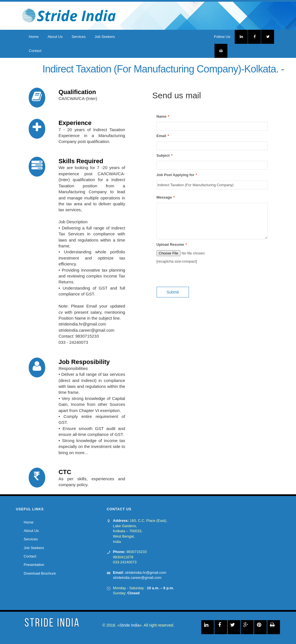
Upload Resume (170, 245)
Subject (163, 156)
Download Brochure (40, 573)
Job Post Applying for (176, 175)
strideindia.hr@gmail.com (145, 573)
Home (34, 37)
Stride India (129, 625)
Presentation (34, 565)
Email (161, 136)
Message (164, 198)
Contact (35, 51)
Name (161, 117)
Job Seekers (105, 37)
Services (79, 37)
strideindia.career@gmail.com (137, 578)
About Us (55, 37)
